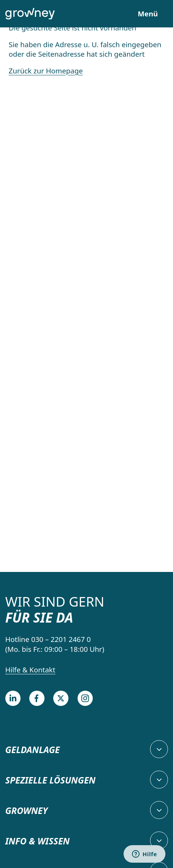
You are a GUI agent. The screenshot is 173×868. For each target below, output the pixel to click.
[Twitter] (61, 698)
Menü (148, 14)
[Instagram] (85, 698)
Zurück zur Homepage (46, 71)
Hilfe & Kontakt (30, 670)
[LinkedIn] (13, 698)
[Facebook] (37, 698)
